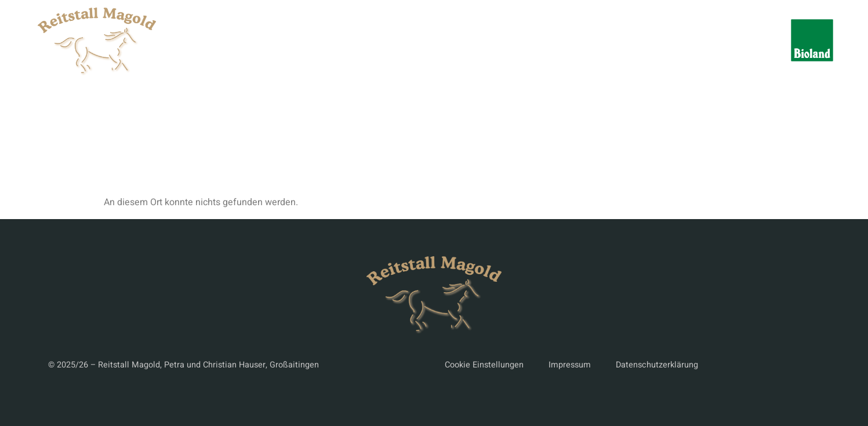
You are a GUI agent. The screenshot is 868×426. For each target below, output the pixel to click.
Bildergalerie (668, 40)
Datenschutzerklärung (657, 365)
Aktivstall (507, 40)
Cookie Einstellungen (484, 365)
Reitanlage (442, 40)
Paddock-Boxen (584, 40)
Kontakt (734, 40)
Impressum (570, 365)
